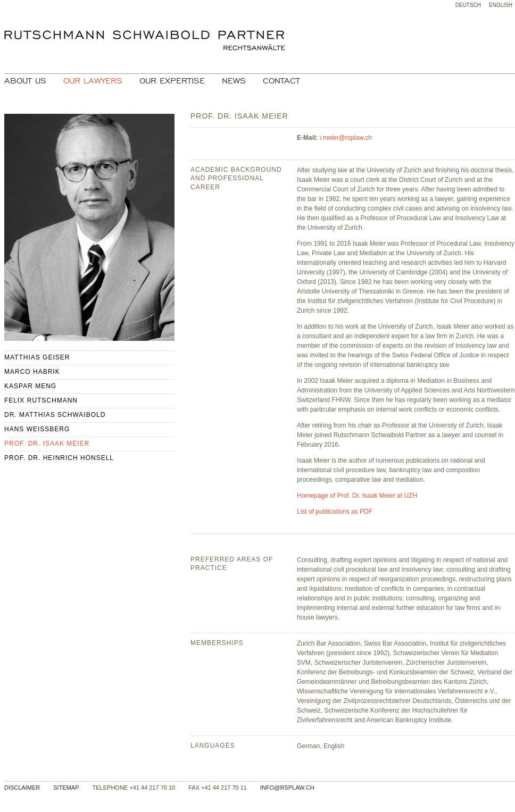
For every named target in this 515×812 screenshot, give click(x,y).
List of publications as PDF (335, 512)
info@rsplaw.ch (287, 788)
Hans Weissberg (37, 429)
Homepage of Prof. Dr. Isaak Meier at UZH (357, 496)
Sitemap (66, 788)
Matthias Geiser (37, 357)
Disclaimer (22, 788)
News (234, 81)
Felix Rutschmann (41, 400)
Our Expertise (172, 81)
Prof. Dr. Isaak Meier (47, 443)
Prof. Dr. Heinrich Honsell (59, 458)
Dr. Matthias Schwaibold (55, 415)
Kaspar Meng (30, 386)
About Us (25, 81)
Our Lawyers (93, 81)
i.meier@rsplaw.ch (346, 138)
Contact (281, 81)
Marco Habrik (32, 372)
